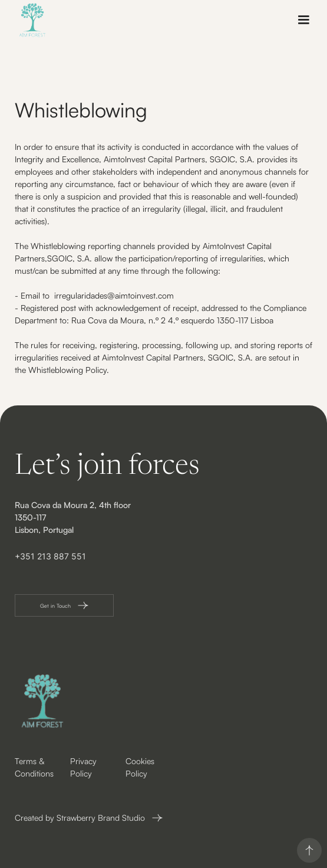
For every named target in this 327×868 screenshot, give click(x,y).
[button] (303, 20)
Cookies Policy (140, 767)
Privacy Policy (83, 767)
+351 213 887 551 (50, 556)
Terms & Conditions (34, 767)
